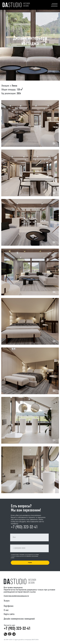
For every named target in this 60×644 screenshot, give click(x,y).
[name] (29, 537)
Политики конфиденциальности (18, 556)
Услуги (7, 601)
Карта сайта (9, 614)
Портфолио (9, 606)
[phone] (29, 548)
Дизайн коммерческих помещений (19, 619)
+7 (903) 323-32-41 (24, 527)
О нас (6, 610)
